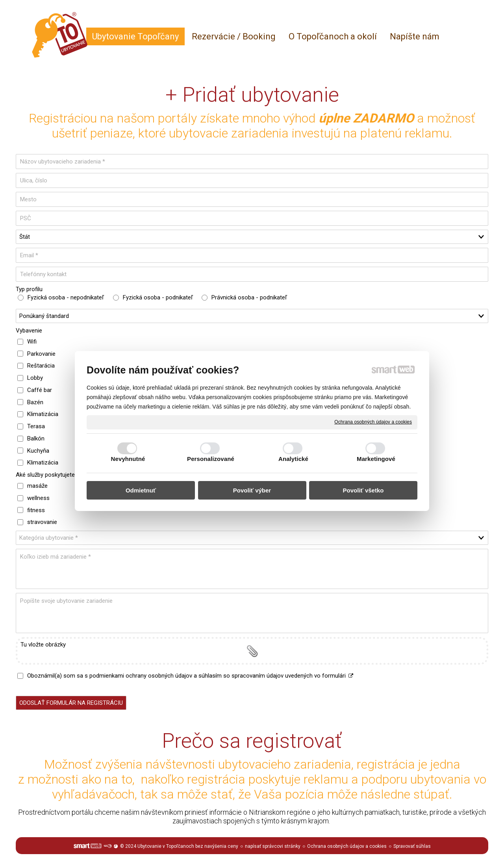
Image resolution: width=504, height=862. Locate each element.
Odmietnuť (141, 490)
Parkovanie (41, 354)
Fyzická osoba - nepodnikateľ (66, 297)
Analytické (293, 459)
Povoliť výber (252, 490)
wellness (38, 498)
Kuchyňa (38, 451)
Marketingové (376, 459)
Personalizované (211, 459)
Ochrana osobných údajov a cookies (373, 422)
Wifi (32, 342)
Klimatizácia (43, 414)
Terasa (36, 426)
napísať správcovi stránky (273, 846)
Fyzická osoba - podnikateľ (158, 297)
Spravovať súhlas (412, 846)
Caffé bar (40, 390)
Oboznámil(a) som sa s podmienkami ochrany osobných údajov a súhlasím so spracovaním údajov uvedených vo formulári (190, 676)
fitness (36, 510)
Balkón (36, 438)
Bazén (35, 402)
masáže (37, 486)
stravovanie (42, 522)
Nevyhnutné (128, 459)
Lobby (35, 378)
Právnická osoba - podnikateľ (249, 297)
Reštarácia (41, 366)
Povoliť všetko (363, 490)
